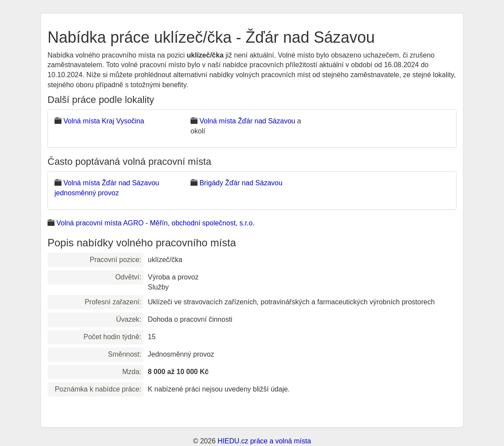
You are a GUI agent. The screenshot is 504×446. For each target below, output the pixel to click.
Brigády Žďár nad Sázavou (241, 183)
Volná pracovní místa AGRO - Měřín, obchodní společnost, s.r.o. (155, 223)
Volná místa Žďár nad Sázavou (247, 121)
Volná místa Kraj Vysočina (104, 121)
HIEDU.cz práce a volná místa (264, 441)
